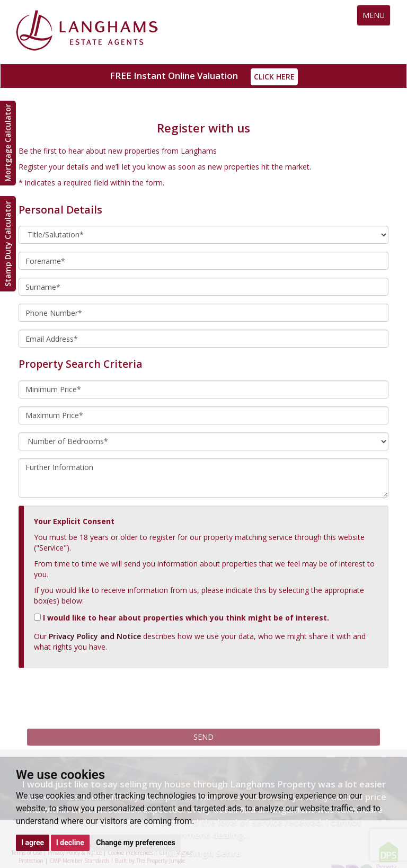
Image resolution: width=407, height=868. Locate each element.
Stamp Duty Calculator (8, 244)
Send (203, 737)
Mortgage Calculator (8, 143)
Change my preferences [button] (135, 843)
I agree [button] (33, 843)
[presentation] (96, 697)
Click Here (274, 77)
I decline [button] (70, 843)
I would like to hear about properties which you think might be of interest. (182, 618)
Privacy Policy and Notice (95, 636)
